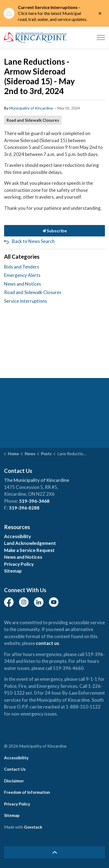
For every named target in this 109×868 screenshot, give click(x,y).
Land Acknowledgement (30, 543)
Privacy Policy (19, 564)
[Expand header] (101, 38)
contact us (47, 643)
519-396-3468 (34, 501)
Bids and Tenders (22, 267)
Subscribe (54, 231)
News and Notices (23, 284)
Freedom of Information (27, 792)
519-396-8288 (24, 508)
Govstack (33, 827)
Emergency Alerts (22, 275)
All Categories (22, 257)
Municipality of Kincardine (31, 108)
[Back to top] (54, 852)
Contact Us (15, 769)
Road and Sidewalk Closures (33, 120)
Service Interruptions (26, 301)
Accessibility (18, 536)
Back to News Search (33, 241)
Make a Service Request (29, 550)
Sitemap (13, 571)
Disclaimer (14, 781)
